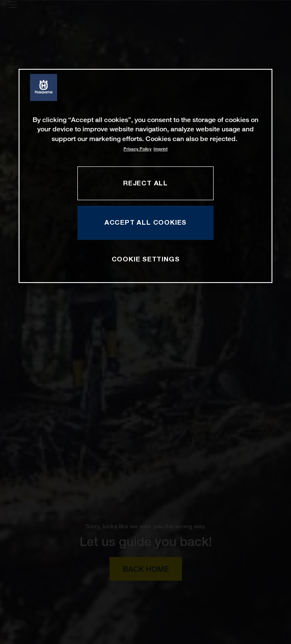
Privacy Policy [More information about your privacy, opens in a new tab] (137, 149)
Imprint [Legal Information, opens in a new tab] (161, 149)
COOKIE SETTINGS (146, 259)
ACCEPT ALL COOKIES (145, 223)
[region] (145, 176)
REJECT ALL (145, 183)
